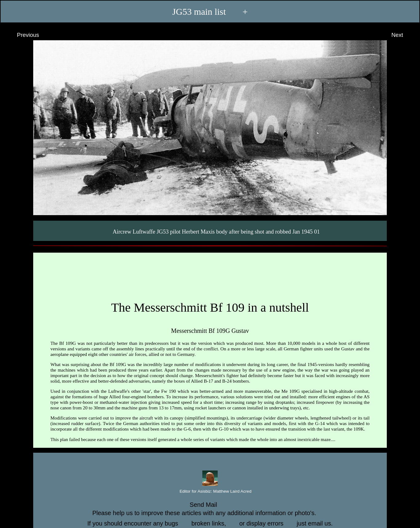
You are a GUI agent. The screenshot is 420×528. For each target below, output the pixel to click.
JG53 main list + (210, 12)
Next (403, 35)
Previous (22, 35)
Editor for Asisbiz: (210, 492)
